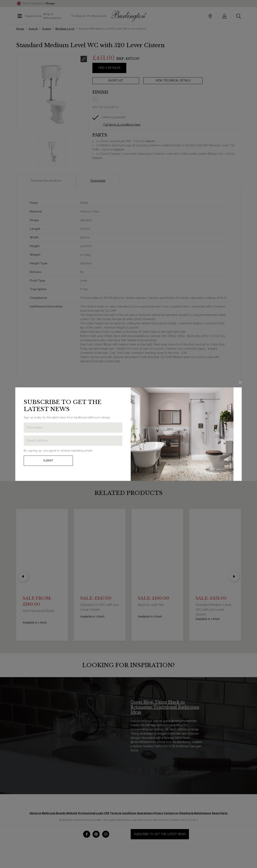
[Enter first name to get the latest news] (73, 428)
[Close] (240, 382)
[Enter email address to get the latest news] (73, 441)
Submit (48, 461)
